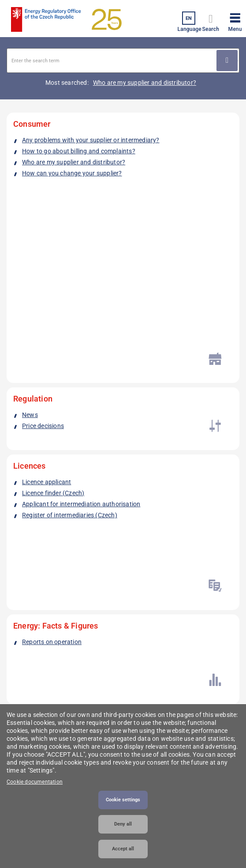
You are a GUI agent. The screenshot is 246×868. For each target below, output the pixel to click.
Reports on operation (52, 359)
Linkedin (43, 553)
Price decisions (43, 231)
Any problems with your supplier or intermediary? (91, 140)
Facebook (19, 553)
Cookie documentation (35, 782)
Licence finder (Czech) (53, 290)
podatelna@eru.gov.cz (38, 640)
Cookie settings (123, 800)
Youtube (91, 553)
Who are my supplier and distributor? (145, 83)
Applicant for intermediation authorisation (81, 301)
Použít (227, 61)
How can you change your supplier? (72, 173)
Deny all (123, 824)
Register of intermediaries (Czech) (70, 312)
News (30, 220)
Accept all (123, 849)
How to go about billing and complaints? (79, 151)
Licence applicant (47, 279)
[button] (235, 21)
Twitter (67, 553)
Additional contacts (38, 690)
